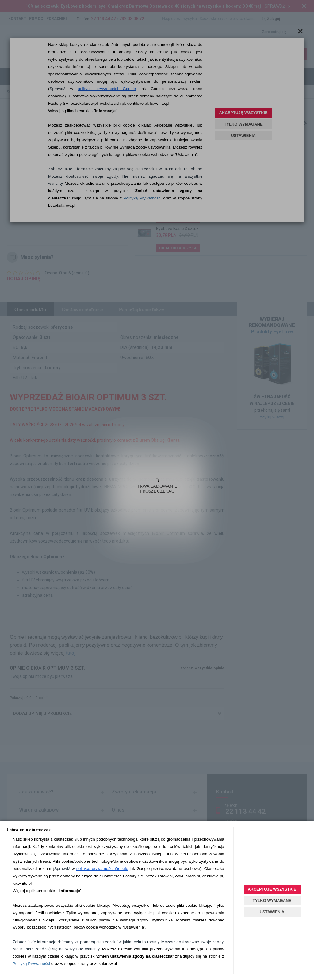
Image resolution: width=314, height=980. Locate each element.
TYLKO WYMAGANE (272, 901)
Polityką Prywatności (31, 964)
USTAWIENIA (272, 912)
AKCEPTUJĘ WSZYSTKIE (272, 889)
